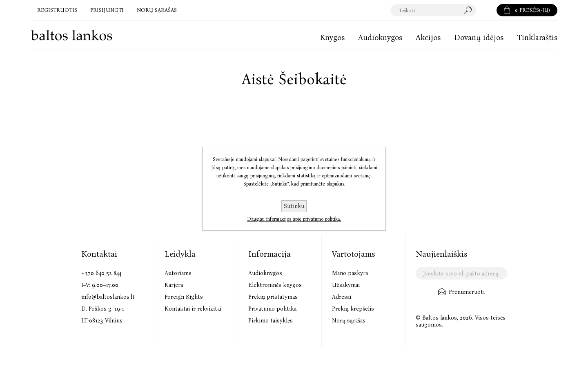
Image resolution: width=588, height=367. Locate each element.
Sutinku (294, 206)
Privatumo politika (272, 309)
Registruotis (57, 10)
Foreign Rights (184, 297)
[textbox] (433, 10)
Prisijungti (107, 10)
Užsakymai (346, 285)
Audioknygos (265, 273)
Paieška (486, 10)
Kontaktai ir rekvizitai (193, 309)
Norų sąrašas (349, 321)
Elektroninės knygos (275, 285)
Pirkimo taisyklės (271, 321)
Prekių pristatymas (273, 297)
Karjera (174, 285)
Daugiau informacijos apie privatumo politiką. (294, 219)
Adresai (342, 297)
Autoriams (178, 273)
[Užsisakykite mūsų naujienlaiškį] (461, 273)
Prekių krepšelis (353, 309)
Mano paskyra (350, 273)
